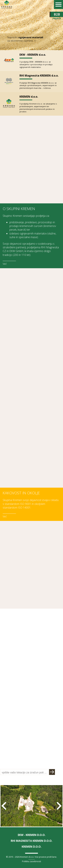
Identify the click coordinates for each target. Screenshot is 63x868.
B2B (57, 14)
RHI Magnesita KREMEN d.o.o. (39, 76)
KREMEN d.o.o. (29, 97)
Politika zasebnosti (32, 861)
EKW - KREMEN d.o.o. (33, 55)
